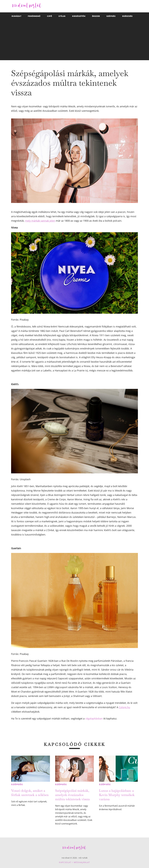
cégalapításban (94, 719)
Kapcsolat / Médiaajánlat (74, 862)
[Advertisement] (75, 41)
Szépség (17, 784)
